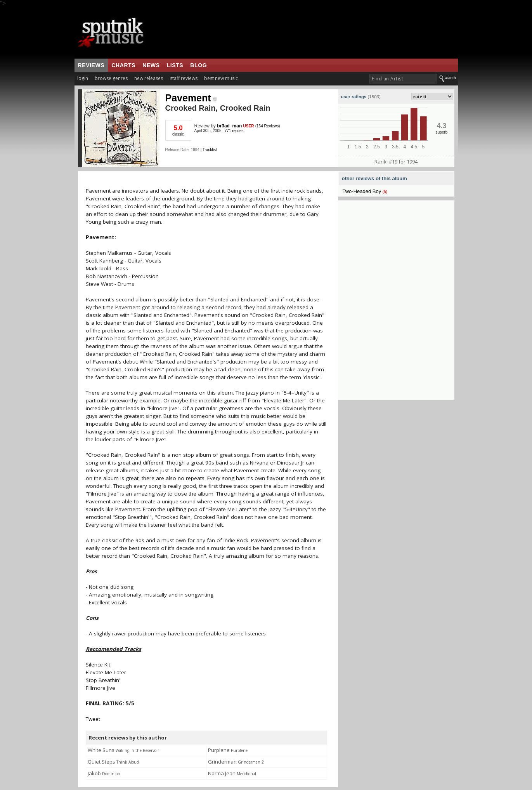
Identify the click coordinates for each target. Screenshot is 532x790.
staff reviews (184, 78)
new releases (149, 78)
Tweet (93, 719)
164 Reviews (268, 126)
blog (198, 65)
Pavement (191, 98)
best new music (221, 78)
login (83, 78)
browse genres (111, 78)
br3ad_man (229, 126)
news (151, 65)
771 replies (234, 131)
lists (175, 65)
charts (123, 65)
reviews (91, 65)
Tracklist (210, 150)
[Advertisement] (315, 33)
